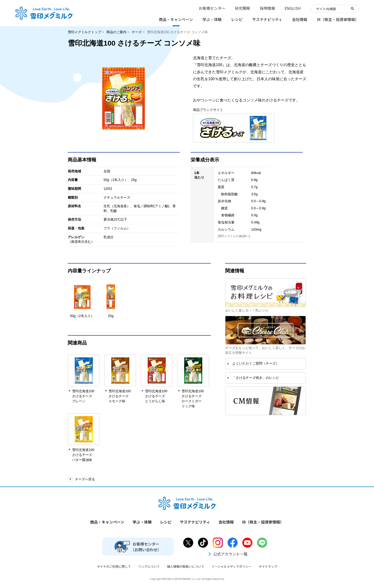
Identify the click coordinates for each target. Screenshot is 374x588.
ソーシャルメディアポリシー (231, 566)
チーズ (137, 32)
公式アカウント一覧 (228, 554)
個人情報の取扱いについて (186, 566)
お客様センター (212, 8)
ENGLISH (293, 8)
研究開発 (243, 8)
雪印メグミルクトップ (84, 32)
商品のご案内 (116, 32)
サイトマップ (268, 566)
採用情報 (267, 8)
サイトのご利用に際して (114, 566)
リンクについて (149, 566)
